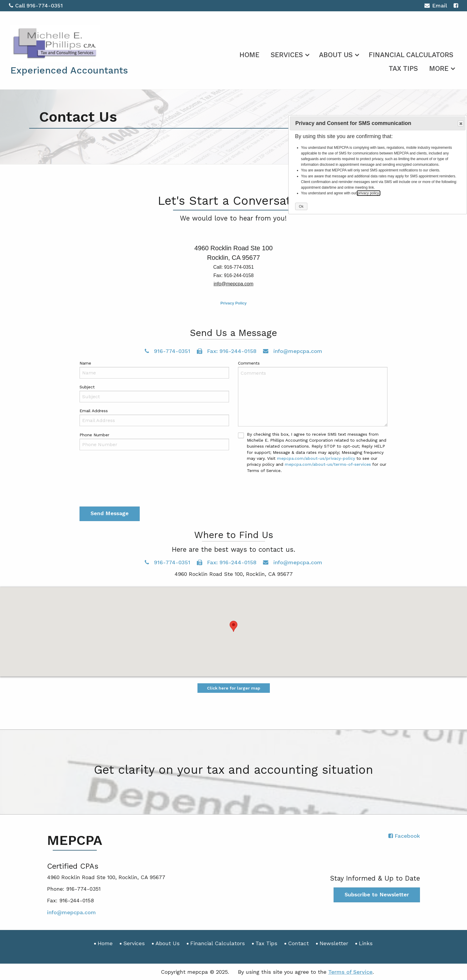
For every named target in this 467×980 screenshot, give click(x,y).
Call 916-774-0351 (36, 6)
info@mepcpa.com (293, 351)
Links (366, 943)
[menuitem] (249, 54)
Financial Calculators (411, 55)
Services (287, 55)
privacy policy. (368, 193)
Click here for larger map (234, 688)
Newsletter (334, 943)
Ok (301, 207)
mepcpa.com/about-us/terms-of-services (328, 464)
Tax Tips (403, 69)
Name (85, 363)
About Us (336, 55)
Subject (87, 387)
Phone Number (94, 435)
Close (460, 124)
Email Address (94, 411)
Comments (249, 363)
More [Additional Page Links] (439, 69)
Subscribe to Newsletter (377, 894)
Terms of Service (350, 972)
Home (249, 55)
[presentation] (125, 489)
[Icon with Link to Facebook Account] (456, 6)
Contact (298, 943)
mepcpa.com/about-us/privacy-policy (316, 458)
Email (436, 6)
